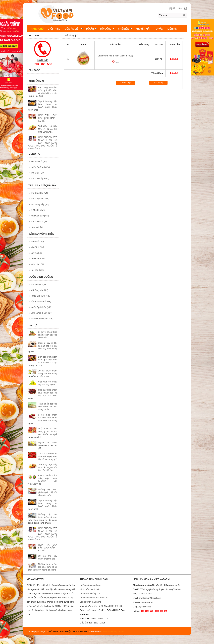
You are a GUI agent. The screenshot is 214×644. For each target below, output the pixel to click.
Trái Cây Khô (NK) (39, 221)
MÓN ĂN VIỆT (74, 29)
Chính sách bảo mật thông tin (94, 598)
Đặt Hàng (158, 83)
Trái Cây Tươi (36, 173)
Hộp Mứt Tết (36, 227)
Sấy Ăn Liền (36, 253)
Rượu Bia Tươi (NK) (40, 296)
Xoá (115, 62)
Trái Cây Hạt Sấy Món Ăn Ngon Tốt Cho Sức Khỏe (48, 129)
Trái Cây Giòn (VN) (39, 199)
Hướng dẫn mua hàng (90, 585)
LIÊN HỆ (172, 29)
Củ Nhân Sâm (37, 259)
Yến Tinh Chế (36, 247)
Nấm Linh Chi (36, 264)
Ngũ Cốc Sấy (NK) (39, 216)
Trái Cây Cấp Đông (39, 178)
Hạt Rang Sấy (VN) (39, 204)
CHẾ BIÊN (125, 29)
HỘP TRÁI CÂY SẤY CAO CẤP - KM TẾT (48, 118)
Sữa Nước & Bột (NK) (41, 313)
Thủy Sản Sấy (37, 242)
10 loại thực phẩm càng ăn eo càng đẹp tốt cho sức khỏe (43, 374)
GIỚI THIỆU (54, 29)
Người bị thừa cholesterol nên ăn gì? (48, 445)
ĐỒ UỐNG (107, 29)
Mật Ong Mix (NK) (39, 290)
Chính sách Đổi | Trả (90, 593)
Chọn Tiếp (126, 83)
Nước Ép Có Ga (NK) (40, 307)
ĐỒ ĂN (92, 29)
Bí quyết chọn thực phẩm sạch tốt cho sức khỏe (48, 335)
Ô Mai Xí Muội (37, 210)
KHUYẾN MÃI (143, 29)
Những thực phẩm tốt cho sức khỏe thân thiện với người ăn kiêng (43, 567)
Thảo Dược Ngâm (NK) (41, 319)
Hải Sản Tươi (36, 270)
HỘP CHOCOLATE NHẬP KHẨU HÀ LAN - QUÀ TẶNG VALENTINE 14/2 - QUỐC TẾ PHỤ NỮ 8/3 (43, 143)
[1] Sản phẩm (176, 8)
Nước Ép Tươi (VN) (39, 167)
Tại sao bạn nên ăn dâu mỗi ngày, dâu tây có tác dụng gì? (48, 456)
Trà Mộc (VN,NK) (38, 285)
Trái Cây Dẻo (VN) (39, 193)
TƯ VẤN (159, 29)
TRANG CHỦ (36, 29)
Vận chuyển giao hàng (91, 602)
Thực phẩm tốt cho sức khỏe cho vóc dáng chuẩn (48, 407)
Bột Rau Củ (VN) (38, 161)
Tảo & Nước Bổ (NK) (40, 302)
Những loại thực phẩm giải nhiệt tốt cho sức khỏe (48, 492)
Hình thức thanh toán (90, 589)
